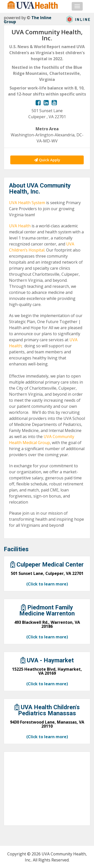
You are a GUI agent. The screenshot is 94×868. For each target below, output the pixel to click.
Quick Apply (47, 160)
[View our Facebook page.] (38, 103)
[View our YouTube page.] (54, 103)
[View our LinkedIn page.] (46, 103)
